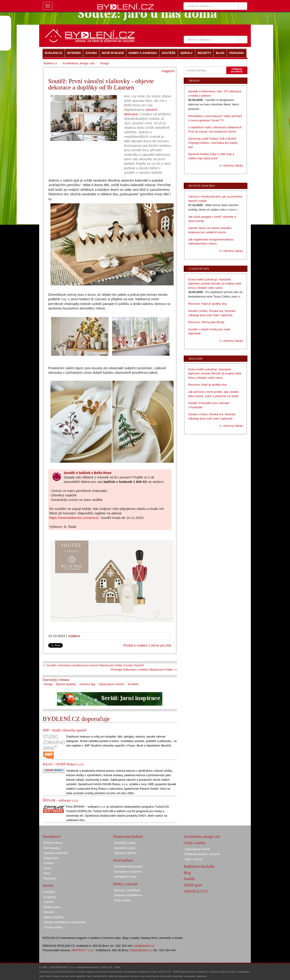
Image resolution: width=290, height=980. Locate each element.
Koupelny (50, 897)
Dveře (47, 868)
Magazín (196, 359)
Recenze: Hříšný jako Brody (206, 322)
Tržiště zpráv (193, 885)
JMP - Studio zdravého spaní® (65, 730)
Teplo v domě (193, 859)
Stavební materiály (56, 853)
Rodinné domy (53, 843)
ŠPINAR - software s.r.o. (61, 800)
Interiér (48, 886)
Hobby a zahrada (125, 884)
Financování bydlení (128, 837)
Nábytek (49, 912)
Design (48, 684)
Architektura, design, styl (79, 63)
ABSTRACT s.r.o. (83, 950)
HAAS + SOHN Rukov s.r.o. (63, 764)
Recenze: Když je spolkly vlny (207, 304)
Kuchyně (49, 892)
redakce (74, 636)
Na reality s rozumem (128, 872)
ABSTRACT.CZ (196, 891)
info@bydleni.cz (144, 946)
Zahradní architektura (128, 895)
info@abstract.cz (141, 950)
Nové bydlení (123, 860)
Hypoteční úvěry (125, 848)
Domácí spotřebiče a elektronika (64, 922)
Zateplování (51, 858)
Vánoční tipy (87, 684)
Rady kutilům (122, 900)
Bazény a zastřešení (127, 890)
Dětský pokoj (52, 907)
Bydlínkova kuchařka (199, 866)
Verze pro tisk (161, 645)
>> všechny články (231, 166)
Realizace (50, 878)
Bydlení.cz (50, 63)
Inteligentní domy (125, 877)
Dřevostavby (52, 848)
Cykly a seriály (195, 843)
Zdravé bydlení (53, 927)
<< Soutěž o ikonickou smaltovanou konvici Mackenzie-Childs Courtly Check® (93, 665)
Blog (187, 873)
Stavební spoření (125, 853)
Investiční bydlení (125, 843)
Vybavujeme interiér (111, 684)
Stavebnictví (52, 837)
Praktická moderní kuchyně (202, 854)
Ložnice (49, 902)
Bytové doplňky (66, 684)
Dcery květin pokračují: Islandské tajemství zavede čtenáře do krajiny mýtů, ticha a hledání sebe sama (215, 284)
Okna (47, 873)
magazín (168, 71)
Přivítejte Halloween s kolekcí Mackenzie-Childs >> (144, 670)
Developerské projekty (128, 866)
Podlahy (49, 863)
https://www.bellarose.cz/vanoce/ (74, 518)
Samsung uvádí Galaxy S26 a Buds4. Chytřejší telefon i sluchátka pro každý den (213, 143)
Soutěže (133, 684)
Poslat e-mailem (136, 645)
